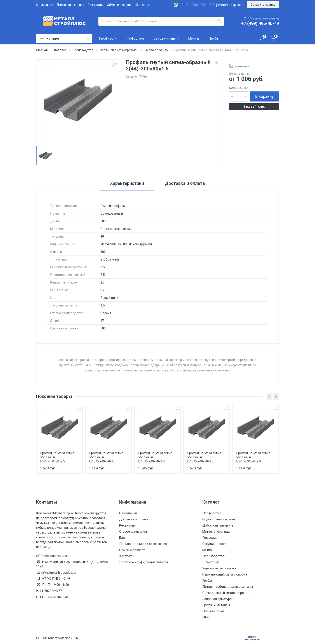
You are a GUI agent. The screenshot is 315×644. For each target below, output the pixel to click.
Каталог (64, 38)
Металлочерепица (216, 532)
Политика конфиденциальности (143, 562)
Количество (238, 88)
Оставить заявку (263, 5)
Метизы (208, 550)
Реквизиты (96, 5)
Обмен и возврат (119, 5)
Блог (123, 538)
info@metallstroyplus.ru (227, 5)
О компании (45, 5)
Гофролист (211, 538)
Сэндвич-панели (215, 544)
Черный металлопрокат (220, 568)
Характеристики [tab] (127, 183)
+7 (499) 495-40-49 (260, 23)
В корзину (264, 96)
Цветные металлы (216, 605)
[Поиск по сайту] (157, 21)
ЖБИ (206, 617)
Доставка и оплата (70, 5)
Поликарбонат (213, 611)
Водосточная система (219, 519)
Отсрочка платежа (133, 532)
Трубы (207, 581)
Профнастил (212, 513)
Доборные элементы (218, 525)
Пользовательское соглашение (143, 544)
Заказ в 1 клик (254, 107)
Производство (213, 556)
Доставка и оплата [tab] (185, 183)
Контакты (142, 5)
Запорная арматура (217, 599)
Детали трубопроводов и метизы (228, 587)
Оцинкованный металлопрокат (226, 593)
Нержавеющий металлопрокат (226, 574)
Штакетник (211, 562)
